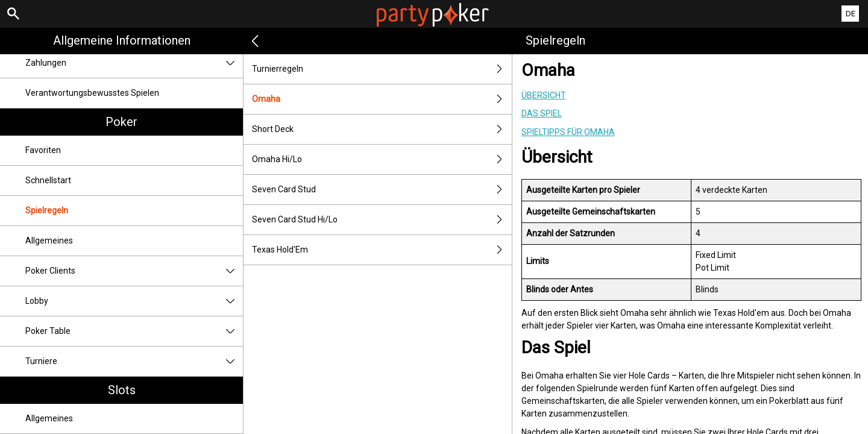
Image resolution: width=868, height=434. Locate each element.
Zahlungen (134, 63)
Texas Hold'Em (382, 250)
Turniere (134, 361)
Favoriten (43, 150)
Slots (122, 390)
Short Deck (382, 129)
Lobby (134, 301)
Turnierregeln (382, 69)
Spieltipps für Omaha (568, 132)
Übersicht (544, 95)
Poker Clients (134, 271)
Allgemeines (49, 241)
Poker (121, 122)
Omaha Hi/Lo (382, 159)
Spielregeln (47, 210)
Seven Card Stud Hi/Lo (382, 220)
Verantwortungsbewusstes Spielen (92, 93)
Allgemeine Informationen (122, 40)
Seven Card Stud (382, 190)
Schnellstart (48, 180)
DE (851, 14)
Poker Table (134, 331)
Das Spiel (542, 113)
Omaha (382, 99)
